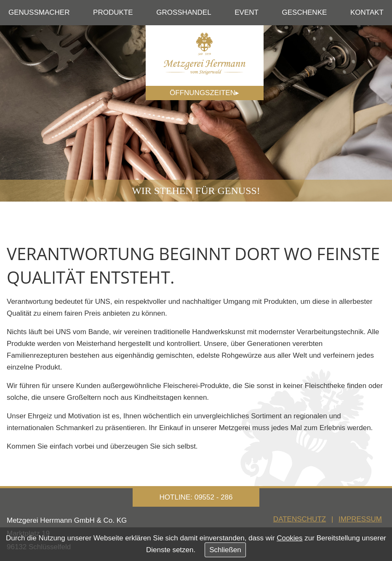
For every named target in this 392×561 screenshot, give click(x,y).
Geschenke (305, 12)
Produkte (113, 12)
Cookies (289, 538)
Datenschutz (300, 519)
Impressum (360, 519)
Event (247, 12)
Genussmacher (39, 12)
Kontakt (367, 12)
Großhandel (184, 12)
